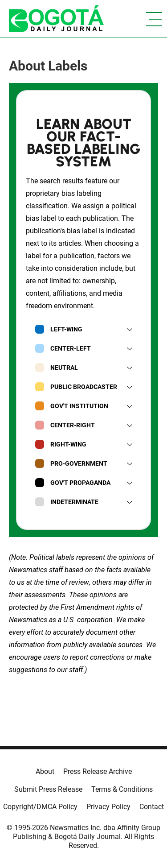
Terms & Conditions (122, 789)
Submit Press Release (48, 789)
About (45, 771)
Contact (152, 807)
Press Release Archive (98, 771)
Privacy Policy (108, 807)
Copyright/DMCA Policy (40, 807)
